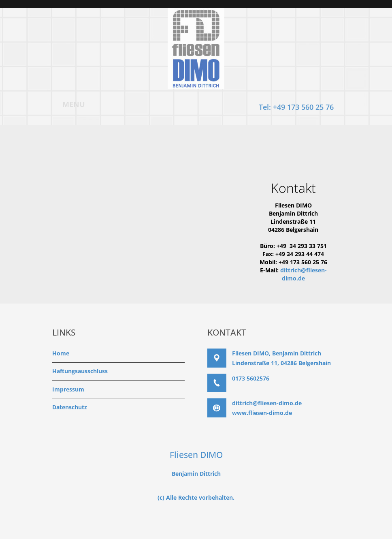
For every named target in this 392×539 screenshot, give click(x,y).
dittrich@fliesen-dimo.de (304, 274)
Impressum (68, 389)
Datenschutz (70, 407)
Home (61, 353)
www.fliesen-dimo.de (262, 413)
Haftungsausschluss (80, 371)
